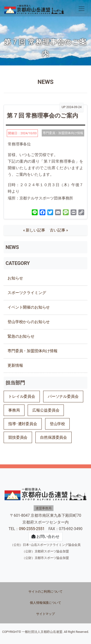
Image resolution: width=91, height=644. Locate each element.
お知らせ (15, 278)
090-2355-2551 (32, 529)
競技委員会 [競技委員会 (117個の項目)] (18, 437)
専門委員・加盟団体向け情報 (33, 351)
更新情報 (15, 365)
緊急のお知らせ (21, 336)
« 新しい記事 (36, 230)
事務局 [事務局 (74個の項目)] (14, 410)
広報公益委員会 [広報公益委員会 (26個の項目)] (46, 410)
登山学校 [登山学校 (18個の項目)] (57, 424)
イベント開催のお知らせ (29, 307)
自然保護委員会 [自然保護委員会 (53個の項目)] (54, 437)
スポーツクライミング (27, 293)
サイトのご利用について (45, 592)
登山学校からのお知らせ (29, 322)
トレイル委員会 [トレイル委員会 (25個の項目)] (22, 396)
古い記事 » (59, 230)
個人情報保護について (45, 603)
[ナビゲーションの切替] (82, 9)
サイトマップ (45, 614)
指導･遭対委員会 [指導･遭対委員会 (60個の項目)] (23, 424)
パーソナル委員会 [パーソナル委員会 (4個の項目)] (63, 396)
